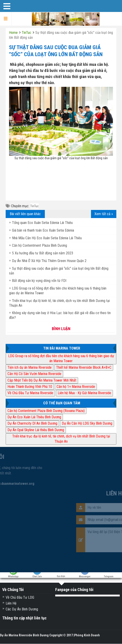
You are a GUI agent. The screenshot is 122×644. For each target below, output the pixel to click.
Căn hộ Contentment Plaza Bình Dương (39, 245)
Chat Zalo (37, 574)
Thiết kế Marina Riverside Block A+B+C (84, 367)
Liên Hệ (11, 603)
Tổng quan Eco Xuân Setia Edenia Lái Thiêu (42, 223)
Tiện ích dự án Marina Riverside (30, 367)
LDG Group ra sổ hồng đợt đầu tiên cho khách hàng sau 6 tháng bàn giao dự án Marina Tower (61, 358)
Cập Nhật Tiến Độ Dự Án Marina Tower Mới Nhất (42, 380)
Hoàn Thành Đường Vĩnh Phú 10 (30, 387)
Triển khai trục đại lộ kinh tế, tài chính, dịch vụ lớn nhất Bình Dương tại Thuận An (61, 439)
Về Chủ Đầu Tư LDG (20, 597)
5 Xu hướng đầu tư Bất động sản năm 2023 (43, 253)
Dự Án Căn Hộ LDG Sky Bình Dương (87, 423)
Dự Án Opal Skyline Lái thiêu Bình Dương (36, 430)
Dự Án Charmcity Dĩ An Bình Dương (32, 423)
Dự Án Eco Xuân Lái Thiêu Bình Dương (34, 417)
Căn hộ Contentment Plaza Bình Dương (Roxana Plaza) (46, 411)
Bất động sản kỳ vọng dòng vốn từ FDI (39, 281)
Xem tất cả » (104, 214)
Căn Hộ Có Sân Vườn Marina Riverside (34, 374)
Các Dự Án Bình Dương (22, 609)
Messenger (85, 574)
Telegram (109, 574)
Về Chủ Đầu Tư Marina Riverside (30, 393)
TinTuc (35, 206)
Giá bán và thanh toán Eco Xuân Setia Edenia (43, 230)
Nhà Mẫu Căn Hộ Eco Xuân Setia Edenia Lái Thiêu (47, 238)
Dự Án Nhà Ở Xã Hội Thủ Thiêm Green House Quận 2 (49, 261)
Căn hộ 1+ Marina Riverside (76, 387)
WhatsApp (13, 574)
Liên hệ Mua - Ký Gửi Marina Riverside (84, 393)
